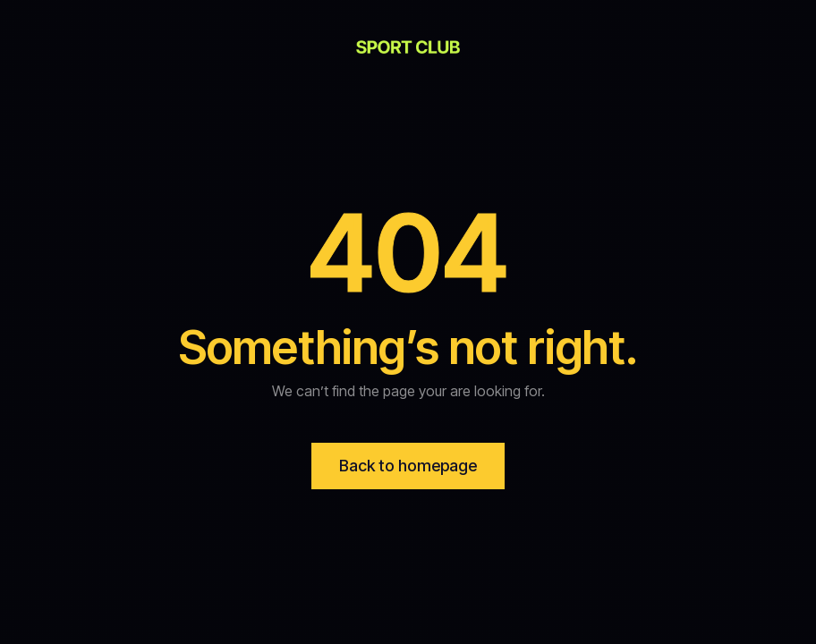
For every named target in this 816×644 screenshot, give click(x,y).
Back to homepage (408, 466)
